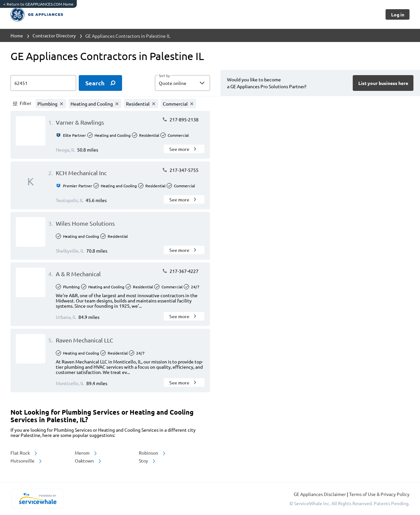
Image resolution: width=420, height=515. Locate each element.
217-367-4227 (180, 271)
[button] (182, 83)
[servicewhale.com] (38, 499)
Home (17, 35)
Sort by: (165, 76)
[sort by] (192, 83)
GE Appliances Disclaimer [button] (320, 494)
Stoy (147, 461)
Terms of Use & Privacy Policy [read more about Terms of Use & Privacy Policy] (379, 494)
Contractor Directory (54, 35)
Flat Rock (24, 453)
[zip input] (43, 83)
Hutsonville (27, 461)
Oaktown (88, 461)
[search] (100, 83)
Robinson (153, 453)
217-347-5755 (180, 170)
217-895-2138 (180, 119)
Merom (86, 453)
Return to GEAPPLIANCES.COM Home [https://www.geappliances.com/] (38, 4)
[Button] (398, 14)
